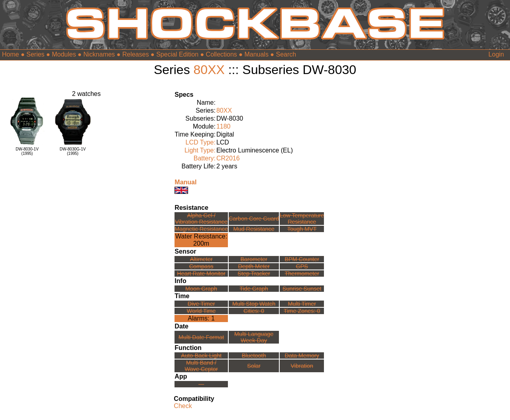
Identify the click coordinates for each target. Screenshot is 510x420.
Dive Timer (201, 304)
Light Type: (200, 150)
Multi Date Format (201, 337)
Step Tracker (254, 273)
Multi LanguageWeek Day (254, 337)
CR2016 (228, 158)
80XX (209, 70)
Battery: (205, 158)
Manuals (256, 54)
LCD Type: (201, 142)
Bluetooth (254, 356)
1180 (224, 126)
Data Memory (302, 356)
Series (35, 54)
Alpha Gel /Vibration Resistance (201, 219)
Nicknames (99, 54)
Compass (201, 266)
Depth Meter (254, 266)
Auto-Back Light (201, 356)
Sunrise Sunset (302, 289)
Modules (64, 54)
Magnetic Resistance (201, 229)
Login (496, 54)
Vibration (302, 366)
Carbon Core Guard (254, 219)
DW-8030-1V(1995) (27, 151)
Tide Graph (254, 289)
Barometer (254, 259)
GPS (302, 266)
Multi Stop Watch (254, 304)
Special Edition (177, 54)
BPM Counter (302, 259)
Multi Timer (302, 304)
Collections (222, 54)
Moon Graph (201, 289)
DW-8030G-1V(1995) (73, 151)
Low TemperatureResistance (302, 219)
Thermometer (302, 273)
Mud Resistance (254, 229)
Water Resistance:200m (201, 240)
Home (11, 54)
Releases (136, 54)
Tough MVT (302, 229)
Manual (185, 182)
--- (201, 384)
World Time (201, 311)
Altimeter (201, 259)
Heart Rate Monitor (201, 273)
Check (183, 406)
